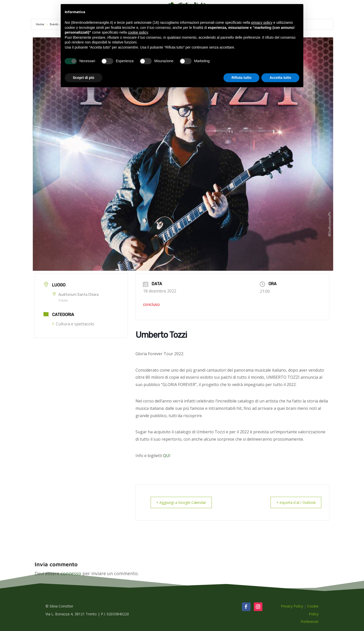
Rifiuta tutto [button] (242, 78)
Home (40, 24)
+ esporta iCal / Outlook (293, 502)
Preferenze (310, 621)
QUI (167, 456)
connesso (71, 573)
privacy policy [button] (262, 22)
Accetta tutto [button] (280, 78)
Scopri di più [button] (84, 78)
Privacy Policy (292, 606)
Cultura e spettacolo (73, 324)
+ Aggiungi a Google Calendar (183, 502)
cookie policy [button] (138, 32)
